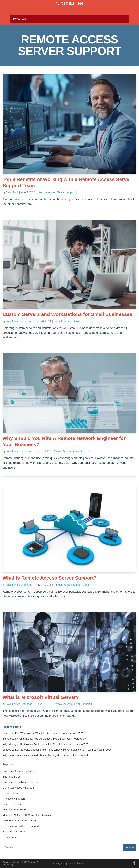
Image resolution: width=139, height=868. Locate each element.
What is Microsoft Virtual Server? (41, 697)
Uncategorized (11, 837)
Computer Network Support (18, 788)
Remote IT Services (14, 832)
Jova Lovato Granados (19, 321)
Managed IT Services (15, 810)
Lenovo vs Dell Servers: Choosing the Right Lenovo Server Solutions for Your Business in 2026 (57, 750)
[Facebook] (134, 863)
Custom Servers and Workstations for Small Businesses (67, 314)
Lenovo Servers (12, 804)
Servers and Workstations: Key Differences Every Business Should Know (44, 739)
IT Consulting (10, 793)
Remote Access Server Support (57, 192)
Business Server (12, 777)
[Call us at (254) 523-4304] (69, 4)
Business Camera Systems (18, 771)
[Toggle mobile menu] (70, 19)
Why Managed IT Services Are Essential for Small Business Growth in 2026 (46, 744)
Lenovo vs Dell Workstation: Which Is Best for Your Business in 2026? (43, 733)
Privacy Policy (60, 863)
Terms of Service (78, 863)
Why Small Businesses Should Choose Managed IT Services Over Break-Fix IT (48, 755)
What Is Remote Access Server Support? (50, 578)
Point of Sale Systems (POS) (19, 821)
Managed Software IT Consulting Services (27, 815)
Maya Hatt (12, 192)
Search (130, 847)
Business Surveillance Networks (21, 782)
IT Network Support (14, 799)
